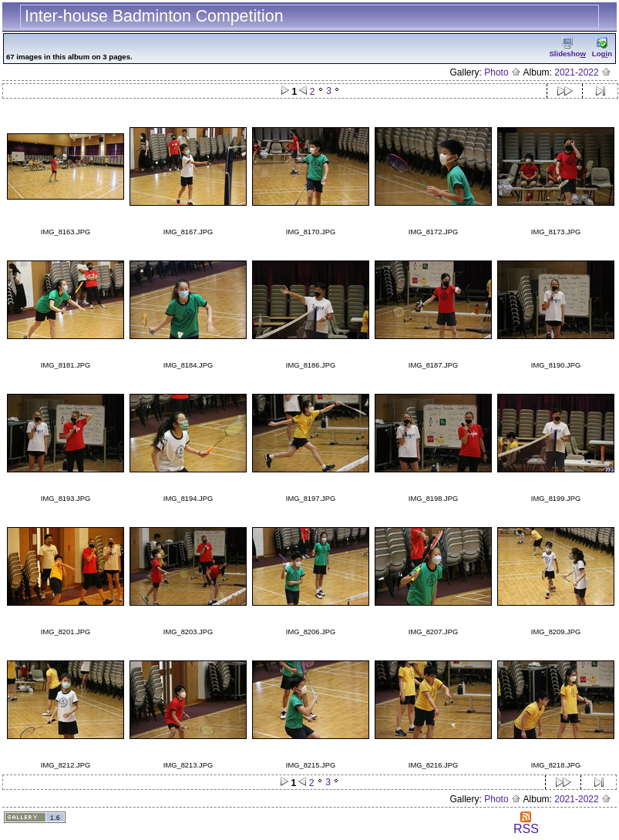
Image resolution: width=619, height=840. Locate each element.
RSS (526, 823)
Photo (503, 72)
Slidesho (567, 47)
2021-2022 (583, 72)
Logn (602, 47)
